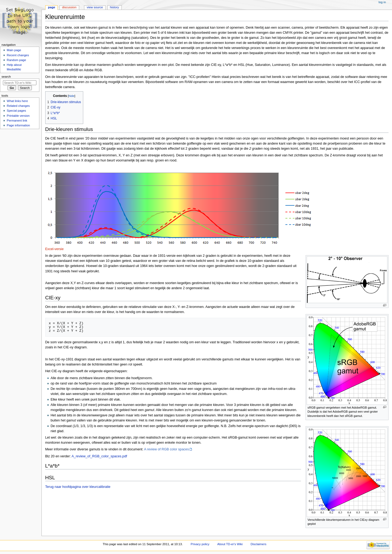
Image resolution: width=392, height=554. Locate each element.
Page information (18, 125)
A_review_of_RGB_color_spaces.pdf (99, 456)
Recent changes (18, 55)
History (115, 7)
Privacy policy (200, 544)
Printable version (18, 116)
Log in (382, 2)
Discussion (69, 7)
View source (95, 7)
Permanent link (17, 120)
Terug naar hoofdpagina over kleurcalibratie (78, 487)
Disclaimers (258, 544)
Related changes (18, 106)
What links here (17, 101)
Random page (16, 60)
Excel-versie (54, 249)
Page (52, 7)
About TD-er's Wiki (230, 544)
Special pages (16, 111)
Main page (14, 50)
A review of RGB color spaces (166, 449)
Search (6, 77)
